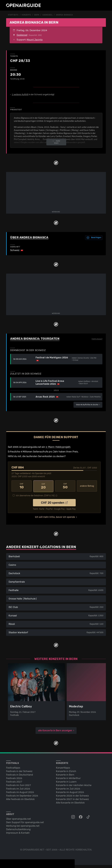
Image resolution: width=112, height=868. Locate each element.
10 (22, 486)
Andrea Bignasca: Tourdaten (35, 339)
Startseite (13, 15)
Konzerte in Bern (65, 774)
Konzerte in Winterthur (68, 778)
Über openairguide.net (18, 818)
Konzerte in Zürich (66, 771)
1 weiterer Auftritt (20, 94)
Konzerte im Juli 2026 (68, 788)
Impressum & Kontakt (18, 832)
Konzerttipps (63, 767)
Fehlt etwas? (97, 339)
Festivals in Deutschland (20, 774)
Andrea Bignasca (64, 15)
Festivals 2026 (14, 778)
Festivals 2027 (14, 781)
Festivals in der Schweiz (19, 771)
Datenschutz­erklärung (18, 829)
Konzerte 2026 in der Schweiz (72, 795)
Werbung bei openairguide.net (23, 825)
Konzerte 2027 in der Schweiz (72, 799)
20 (43, 486)
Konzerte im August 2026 (70, 792)
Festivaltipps (13, 767)
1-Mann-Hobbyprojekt (58, 447)
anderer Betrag (87, 486)
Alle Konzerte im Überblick (70, 802)
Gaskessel (48, 15)
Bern (37, 15)
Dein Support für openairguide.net (25, 822)
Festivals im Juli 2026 (18, 788)
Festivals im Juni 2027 (19, 785)
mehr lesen (56, 142)
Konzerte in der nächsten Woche (74, 785)
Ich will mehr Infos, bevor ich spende (55, 517)
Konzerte (26, 15)
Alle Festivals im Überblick (20, 799)
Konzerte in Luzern (66, 781)
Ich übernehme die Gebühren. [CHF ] (35, 495)
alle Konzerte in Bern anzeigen (55, 730)
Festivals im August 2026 (20, 792)
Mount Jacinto (35, 40)
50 (65, 486)
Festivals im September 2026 (22, 795)
